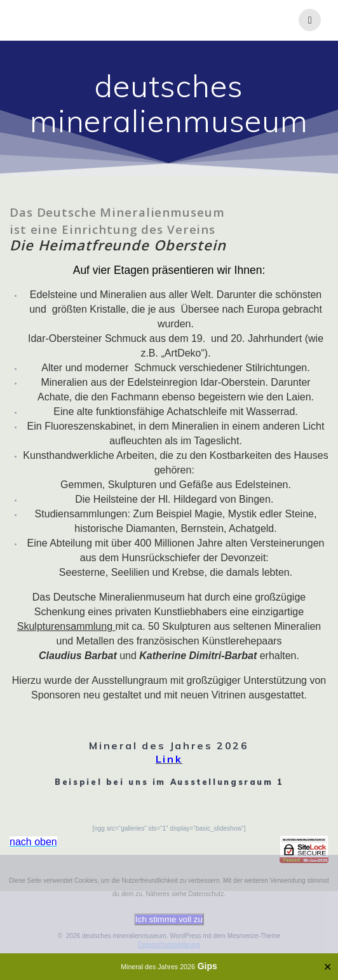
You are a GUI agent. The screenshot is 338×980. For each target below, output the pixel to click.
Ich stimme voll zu (169, 919)
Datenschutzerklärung (169, 945)
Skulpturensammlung (66, 626)
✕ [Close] (328, 967)
